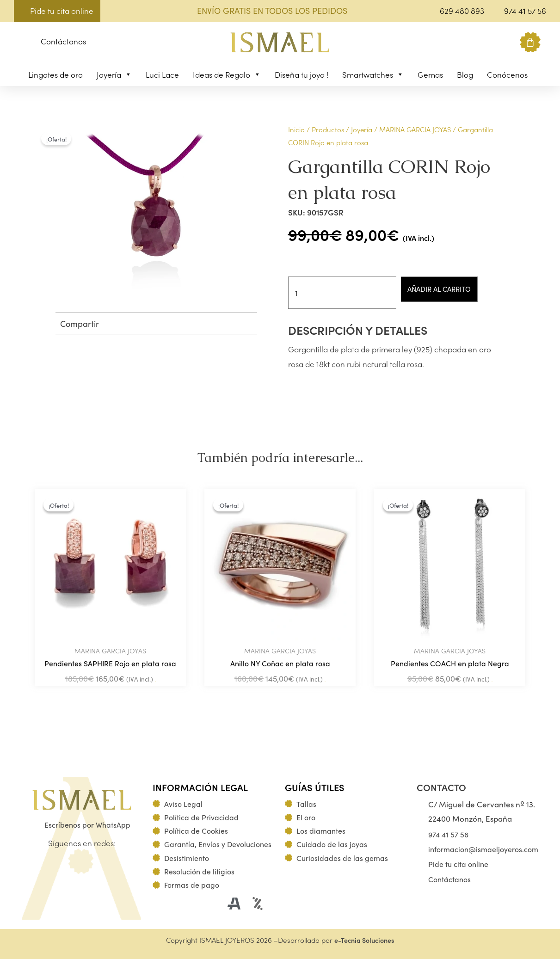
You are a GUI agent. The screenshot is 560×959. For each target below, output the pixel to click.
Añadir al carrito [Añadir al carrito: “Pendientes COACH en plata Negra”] (492, 683)
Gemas (430, 74)
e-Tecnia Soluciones (364, 940)
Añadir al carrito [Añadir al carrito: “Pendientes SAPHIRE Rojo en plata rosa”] (155, 683)
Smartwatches (373, 74)
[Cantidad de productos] (346, 293)
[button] (21, 43)
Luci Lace (162, 74)
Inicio (296, 129)
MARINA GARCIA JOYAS (415, 129)
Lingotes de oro (55, 74)
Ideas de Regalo (227, 74)
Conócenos (507, 74)
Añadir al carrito (452, 289)
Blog (465, 74)
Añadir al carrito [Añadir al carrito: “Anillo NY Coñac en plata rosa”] (325, 683)
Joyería (114, 74)
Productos (328, 129)
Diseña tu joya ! (302, 74)
